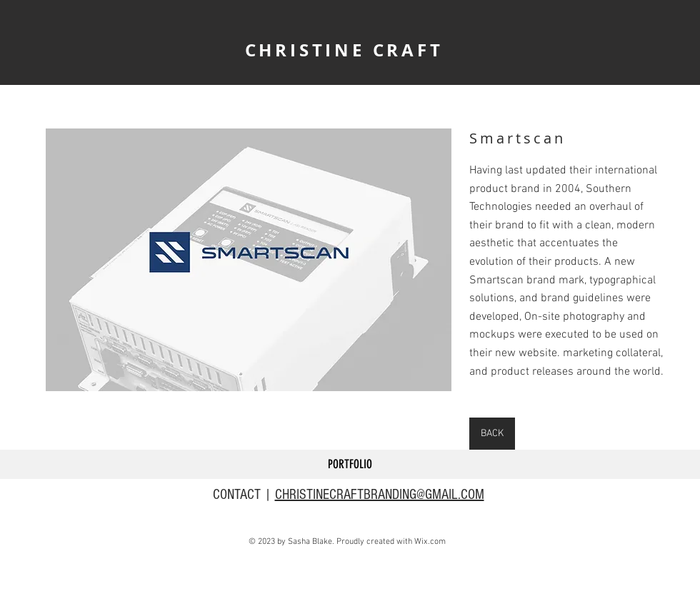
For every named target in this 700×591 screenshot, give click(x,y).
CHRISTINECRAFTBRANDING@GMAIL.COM (380, 495)
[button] (249, 260)
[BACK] (492, 434)
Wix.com (430, 542)
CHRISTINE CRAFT (344, 50)
